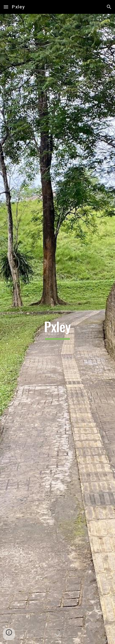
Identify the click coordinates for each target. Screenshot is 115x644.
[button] (6, 7)
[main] (57, 329)
